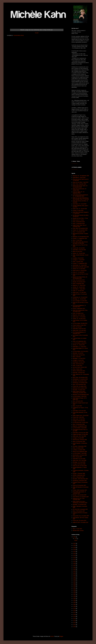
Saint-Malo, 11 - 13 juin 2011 (80, 347)
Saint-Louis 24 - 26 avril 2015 (80, 270)
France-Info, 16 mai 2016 (79, 248)
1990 (75, 590)
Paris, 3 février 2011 (78, 369)
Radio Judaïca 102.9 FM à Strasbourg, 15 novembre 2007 (80, 502)
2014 (75, 554)
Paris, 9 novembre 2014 (78, 284)
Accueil (37, 33)
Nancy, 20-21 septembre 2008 (80, 452)
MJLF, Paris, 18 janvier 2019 (79, 184)
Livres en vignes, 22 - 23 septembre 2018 (79, 192)
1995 (75, 584)
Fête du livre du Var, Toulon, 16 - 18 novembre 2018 (80, 186)
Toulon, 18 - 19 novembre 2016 (80, 230)
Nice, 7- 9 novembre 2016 (79, 232)
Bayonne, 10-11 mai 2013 (79, 315)
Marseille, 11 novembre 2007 (80, 504)
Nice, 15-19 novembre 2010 (79, 384)
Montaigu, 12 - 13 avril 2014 (79, 299)
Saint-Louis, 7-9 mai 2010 (79, 419)
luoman (52, 636)
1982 (75, 602)
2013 (75, 556)
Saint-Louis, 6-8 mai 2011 (79, 355)
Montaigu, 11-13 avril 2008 (79, 462)
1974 (75, 619)
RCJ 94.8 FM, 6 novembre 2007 (80, 509)
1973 (75, 621)
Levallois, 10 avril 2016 (78, 258)
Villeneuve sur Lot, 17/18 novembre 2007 (79, 499)
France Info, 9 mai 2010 (78, 417)
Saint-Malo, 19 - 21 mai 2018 (80, 204)
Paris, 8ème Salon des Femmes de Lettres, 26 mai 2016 (80, 243)
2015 (75, 552)
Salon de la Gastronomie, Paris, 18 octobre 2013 (80, 311)
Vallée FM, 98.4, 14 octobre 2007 (81, 522)
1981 (75, 604)
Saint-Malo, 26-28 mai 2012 (79, 329)
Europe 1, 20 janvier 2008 (79, 474)
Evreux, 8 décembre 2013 (79, 309)
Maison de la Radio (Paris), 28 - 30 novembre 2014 (80, 278)
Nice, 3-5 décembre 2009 (79, 424)
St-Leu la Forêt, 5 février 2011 (80, 367)
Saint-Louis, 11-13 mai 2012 (79, 330)
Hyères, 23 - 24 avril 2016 (79, 253)
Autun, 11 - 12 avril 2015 (79, 272)
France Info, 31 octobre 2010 (80, 386)
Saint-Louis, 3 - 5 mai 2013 (79, 317)
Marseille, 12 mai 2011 (78, 353)
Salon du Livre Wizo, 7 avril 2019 (81, 182)
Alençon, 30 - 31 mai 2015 (79, 269)
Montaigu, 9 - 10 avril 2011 (79, 358)
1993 (75, 586)
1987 (75, 594)
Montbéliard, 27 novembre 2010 (80, 379)
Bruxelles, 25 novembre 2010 (80, 381)
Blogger (61, 636)
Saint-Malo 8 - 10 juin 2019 (79, 178)
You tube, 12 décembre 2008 (80, 446)
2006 (75, 568)
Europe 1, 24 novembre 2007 (80, 495)
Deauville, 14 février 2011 (79, 373)
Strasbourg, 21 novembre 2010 (80, 383)
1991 (75, 588)
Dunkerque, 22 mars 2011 (79, 362)
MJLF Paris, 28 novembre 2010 (80, 377)
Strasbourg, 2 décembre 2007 (80, 481)
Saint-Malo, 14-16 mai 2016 (79, 250)
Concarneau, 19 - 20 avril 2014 (80, 297)
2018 (75, 548)
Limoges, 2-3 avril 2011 (78, 360)
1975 (75, 617)
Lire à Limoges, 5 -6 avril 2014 (80, 301)
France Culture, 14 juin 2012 (79, 325)
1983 (75, 600)
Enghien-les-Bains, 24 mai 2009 (80, 434)
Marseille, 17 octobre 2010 (79, 390)
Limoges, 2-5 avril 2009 (78, 438)
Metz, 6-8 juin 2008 (77, 457)
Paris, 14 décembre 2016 (79, 222)
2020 (75, 545)
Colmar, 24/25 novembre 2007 (80, 490)
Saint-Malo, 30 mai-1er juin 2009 (80, 433)
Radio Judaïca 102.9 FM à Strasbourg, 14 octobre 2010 (80, 392)
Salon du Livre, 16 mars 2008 (80, 466)
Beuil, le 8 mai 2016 (77, 251)
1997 (75, 582)
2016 (75, 550)
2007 (75, 566)
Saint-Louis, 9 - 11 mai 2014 (79, 292)
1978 (75, 610)
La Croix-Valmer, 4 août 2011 (80, 343)
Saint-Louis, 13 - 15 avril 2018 (80, 209)
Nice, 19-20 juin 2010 (78, 401)
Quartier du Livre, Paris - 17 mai (80, 218)
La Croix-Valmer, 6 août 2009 (80, 428)
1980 (75, 606)
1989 (75, 592)
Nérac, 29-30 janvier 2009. (79, 442)
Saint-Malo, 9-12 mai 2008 (79, 459)
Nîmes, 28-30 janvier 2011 (79, 371)
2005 (75, 570)
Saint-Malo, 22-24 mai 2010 (79, 411)
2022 (75, 543)
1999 (75, 578)
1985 (75, 598)
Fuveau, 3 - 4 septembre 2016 (80, 238)
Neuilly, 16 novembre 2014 (79, 282)
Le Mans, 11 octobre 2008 (79, 450)
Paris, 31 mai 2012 (77, 327)
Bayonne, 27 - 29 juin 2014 (79, 285)
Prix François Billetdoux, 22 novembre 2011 (79, 333)
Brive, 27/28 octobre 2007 (79, 511)
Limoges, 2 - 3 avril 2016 (79, 260)
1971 (75, 625)
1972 (75, 623)
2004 (75, 572)
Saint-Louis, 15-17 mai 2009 (79, 436)
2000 (75, 576)
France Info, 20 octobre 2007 (80, 521)
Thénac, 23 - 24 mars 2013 (79, 319)
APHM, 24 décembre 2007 (79, 475)
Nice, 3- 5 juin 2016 (77, 240)
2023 (75, 537)
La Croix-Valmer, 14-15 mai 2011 (81, 351)
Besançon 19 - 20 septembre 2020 (81, 176)
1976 (75, 615)
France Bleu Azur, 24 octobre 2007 (81, 516)
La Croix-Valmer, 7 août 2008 (80, 453)
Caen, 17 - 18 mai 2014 (78, 291)
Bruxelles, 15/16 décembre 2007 (80, 479)
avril (76, 539)
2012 (75, 558)
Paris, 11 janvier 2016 (78, 262)
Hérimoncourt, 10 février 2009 (80, 440)
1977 (75, 612)
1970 (75, 627)
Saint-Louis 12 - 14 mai (78, 220)
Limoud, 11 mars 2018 (78, 210)
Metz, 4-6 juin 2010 (77, 406)
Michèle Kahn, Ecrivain (78, 531)
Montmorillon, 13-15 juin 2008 (80, 455)
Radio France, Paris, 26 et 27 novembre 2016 (80, 226)
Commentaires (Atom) (19, 35)
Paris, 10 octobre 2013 (78, 313)
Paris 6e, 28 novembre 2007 (79, 485)
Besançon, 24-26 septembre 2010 (81, 395)
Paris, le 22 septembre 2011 (79, 341)
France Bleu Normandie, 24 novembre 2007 (79, 492)
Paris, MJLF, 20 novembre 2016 (80, 228)
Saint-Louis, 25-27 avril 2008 (80, 460)
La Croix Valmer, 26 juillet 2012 (80, 323)
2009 (75, 564)
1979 (75, 608)
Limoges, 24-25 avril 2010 (79, 421)
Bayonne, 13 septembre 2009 (80, 426)
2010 (75, 562)
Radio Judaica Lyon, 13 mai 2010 (81, 415)
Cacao (76, 540)
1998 (75, 580)
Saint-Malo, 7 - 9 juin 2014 (79, 289)
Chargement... (75, 163)
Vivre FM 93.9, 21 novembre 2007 (81, 497)
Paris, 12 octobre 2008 (78, 448)
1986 (75, 596)
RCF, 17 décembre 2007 (79, 477)
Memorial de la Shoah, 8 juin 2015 (81, 267)
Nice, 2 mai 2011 (77, 357)
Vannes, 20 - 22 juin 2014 (79, 287)
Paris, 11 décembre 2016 (79, 224)
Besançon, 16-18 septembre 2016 (81, 237)
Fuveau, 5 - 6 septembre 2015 (80, 263)
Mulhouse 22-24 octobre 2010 (80, 388)
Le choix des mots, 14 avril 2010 (80, 423)
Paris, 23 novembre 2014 (79, 280)
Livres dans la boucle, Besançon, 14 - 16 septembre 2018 (81, 195)
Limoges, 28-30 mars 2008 (79, 464)
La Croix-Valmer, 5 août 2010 (80, 396)
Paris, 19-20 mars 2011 (78, 364)
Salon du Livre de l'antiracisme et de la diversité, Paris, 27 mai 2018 (81, 199)
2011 (75, 560)
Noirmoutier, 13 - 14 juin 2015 (80, 265)
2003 (75, 574)
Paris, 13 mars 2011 (78, 366)
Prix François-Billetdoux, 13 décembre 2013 (79, 306)
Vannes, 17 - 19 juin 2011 (79, 345)
